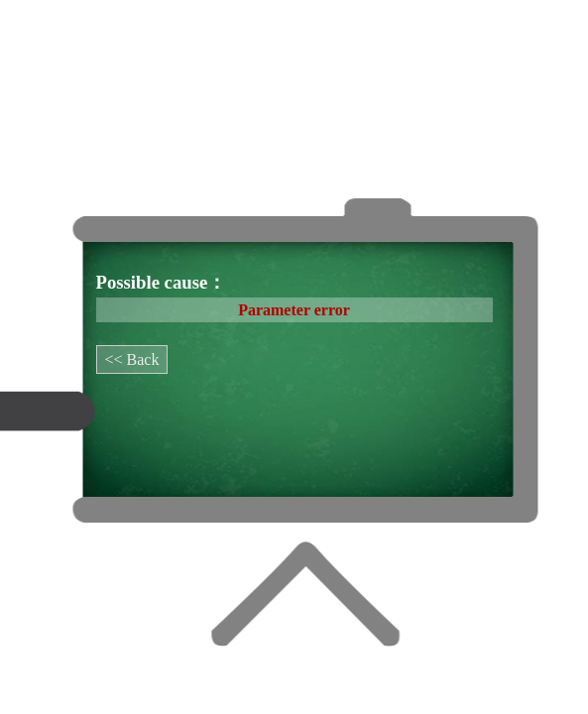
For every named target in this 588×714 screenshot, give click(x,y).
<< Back (132, 359)
